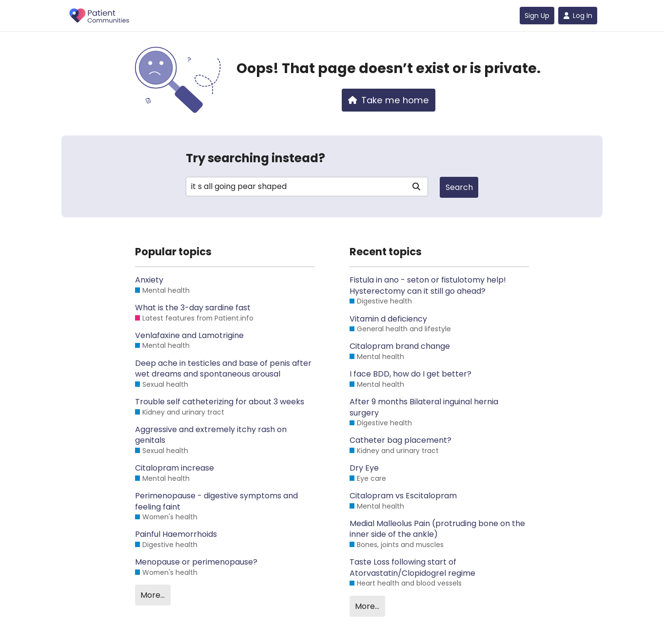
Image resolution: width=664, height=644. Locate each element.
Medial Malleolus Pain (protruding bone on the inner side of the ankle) (437, 529)
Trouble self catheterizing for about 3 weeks (220, 402)
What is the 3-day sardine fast (193, 308)
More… (153, 595)
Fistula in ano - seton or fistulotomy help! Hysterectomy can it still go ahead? (428, 285)
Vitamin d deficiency (388, 319)
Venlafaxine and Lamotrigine (189, 336)
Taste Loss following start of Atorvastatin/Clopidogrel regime (412, 568)
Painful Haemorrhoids (176, 534)
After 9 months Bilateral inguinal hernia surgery (424, 407)
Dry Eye (364, 468)
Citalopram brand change (400, 346)
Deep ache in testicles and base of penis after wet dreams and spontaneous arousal (223, 369)
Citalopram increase (175, 468)
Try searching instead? (255, 158)
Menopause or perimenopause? (196, 562)
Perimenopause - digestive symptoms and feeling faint (216, 501)
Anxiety (149, 280)
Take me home (389, 100)
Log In (578, 16)
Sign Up (537, 16)
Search (459, 187)
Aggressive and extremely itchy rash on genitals (211, 435)
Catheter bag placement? (400, 440)
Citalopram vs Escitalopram (403, 496)
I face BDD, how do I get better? (410, 374)
